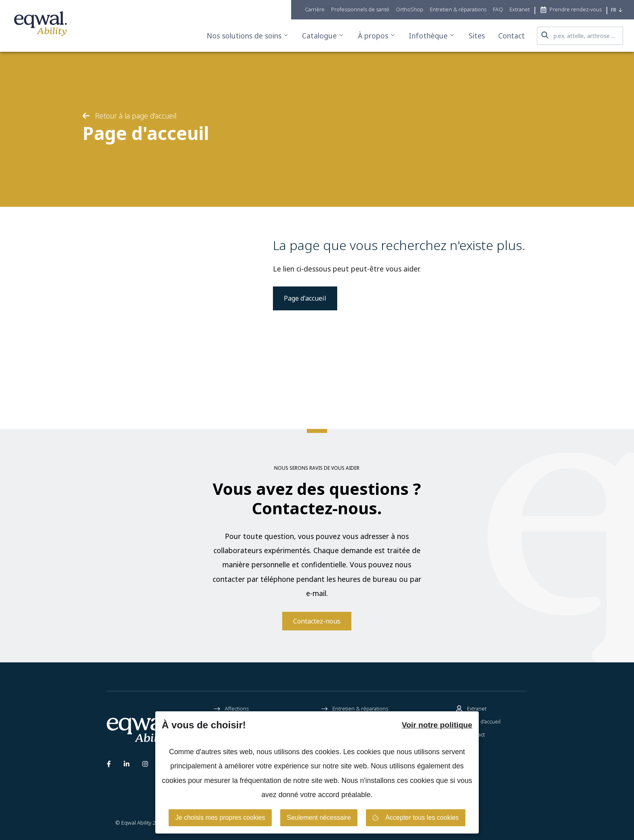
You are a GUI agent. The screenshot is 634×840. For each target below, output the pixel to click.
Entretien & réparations (355, 709)
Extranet (471, 709)
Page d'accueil (305, 298)
